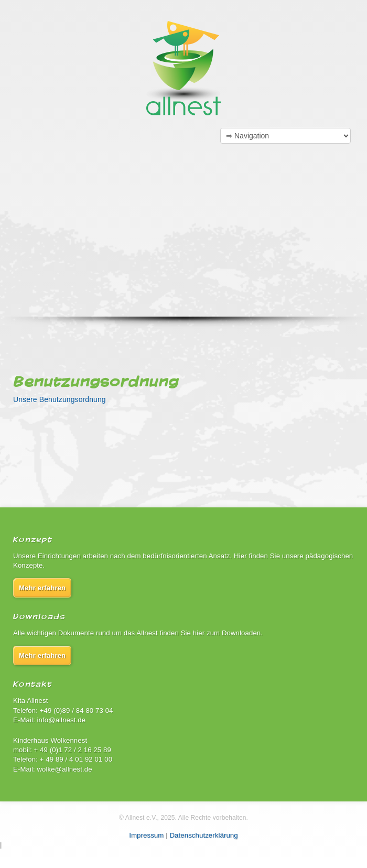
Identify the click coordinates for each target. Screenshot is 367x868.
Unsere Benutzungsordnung (60, 399)
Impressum (146, 835)
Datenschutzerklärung (203, 835)
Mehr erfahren (42, 588)
